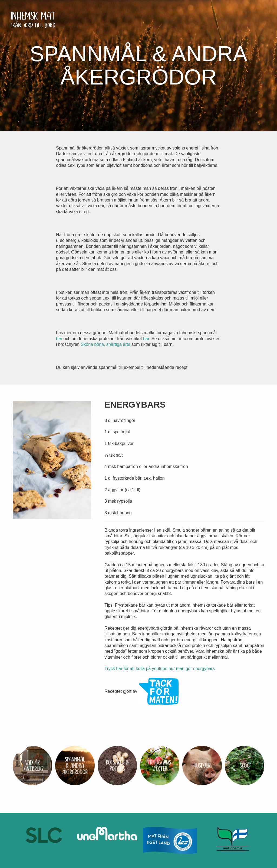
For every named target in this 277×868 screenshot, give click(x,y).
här (59, 339)
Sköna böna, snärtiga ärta (106, 344)
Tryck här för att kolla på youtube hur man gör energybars (160, 669)
